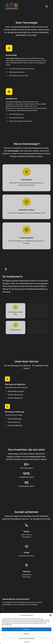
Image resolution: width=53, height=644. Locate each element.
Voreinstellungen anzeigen (26, 638)
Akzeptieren (26, 629)
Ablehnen (26, 634)
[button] (51, 615)
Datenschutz (27, 642)
